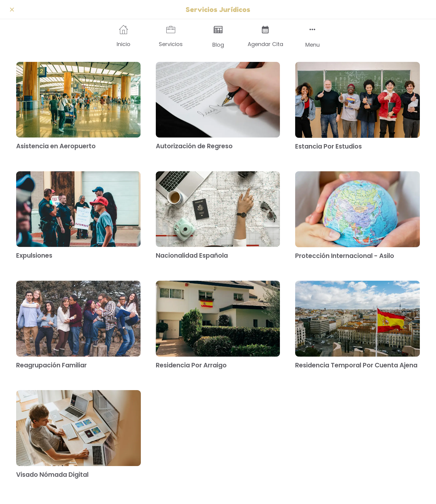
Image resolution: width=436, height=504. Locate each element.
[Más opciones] (312, 37)
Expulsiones (34, 255)
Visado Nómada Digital (52, 475)
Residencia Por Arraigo (191, 365)
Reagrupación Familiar (51, 365)
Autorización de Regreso (194, 146)
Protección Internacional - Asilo (345, 256)
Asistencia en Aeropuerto (56, 146)
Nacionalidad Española (192, 255)
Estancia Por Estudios (328, 146)
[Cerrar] (12, 10)
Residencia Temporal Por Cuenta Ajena (356, 365)
